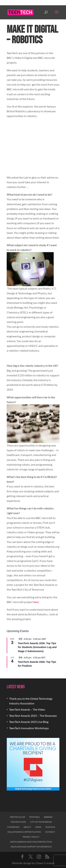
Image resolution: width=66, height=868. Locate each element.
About (27, 827)
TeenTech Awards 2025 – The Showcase (33, 716)
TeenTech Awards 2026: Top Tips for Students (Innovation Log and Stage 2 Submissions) (37, 647)
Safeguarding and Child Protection (31, 842)
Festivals (34, 817)
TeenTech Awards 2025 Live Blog (29, 722)
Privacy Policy (31, 837)
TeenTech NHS (18, 822)
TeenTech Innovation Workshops (29, 728)
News (38, 827)
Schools (50, 827)
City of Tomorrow (41, 822)
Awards (48, 817)
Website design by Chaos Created (33, 863)
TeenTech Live (17, 817)
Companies (13, 827)
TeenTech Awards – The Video (27, 709)
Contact (50, 832)
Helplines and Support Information (31, 847)
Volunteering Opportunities (24, 832)
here (36, 602)
